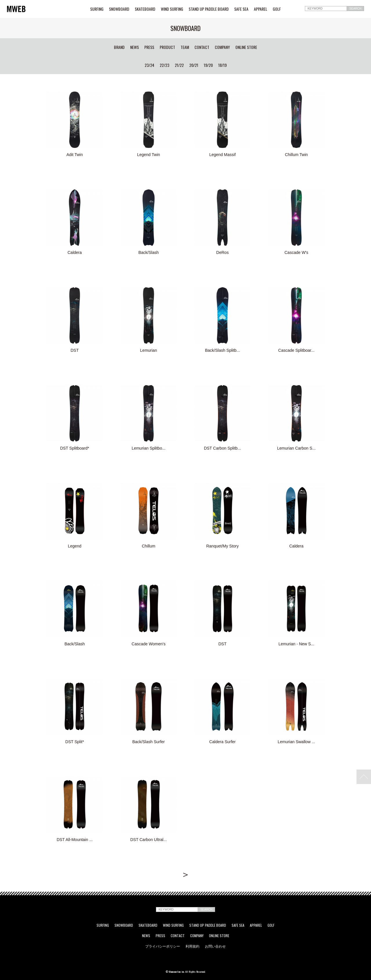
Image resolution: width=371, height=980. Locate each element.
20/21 (194, 65)
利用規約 (192, 946)
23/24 (149, 65)
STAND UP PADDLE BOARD (209, 9)
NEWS (134, 47)
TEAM (185, 47)
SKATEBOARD (145, 9)
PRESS (149, 47)
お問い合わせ (215, 946)
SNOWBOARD (119, 9)
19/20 (208, 65)
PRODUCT (167, 47)
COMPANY (222, 47)
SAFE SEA (241, 9)
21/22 (179, 65)
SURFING (97, 9)
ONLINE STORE (246, 47)
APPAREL (261, 9)
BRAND (119, 47)
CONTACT (202, 47)
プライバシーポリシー (163, 946)
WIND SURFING (172, 9)
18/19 (222, 65)
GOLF (277, 9)
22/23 (164, 65)
